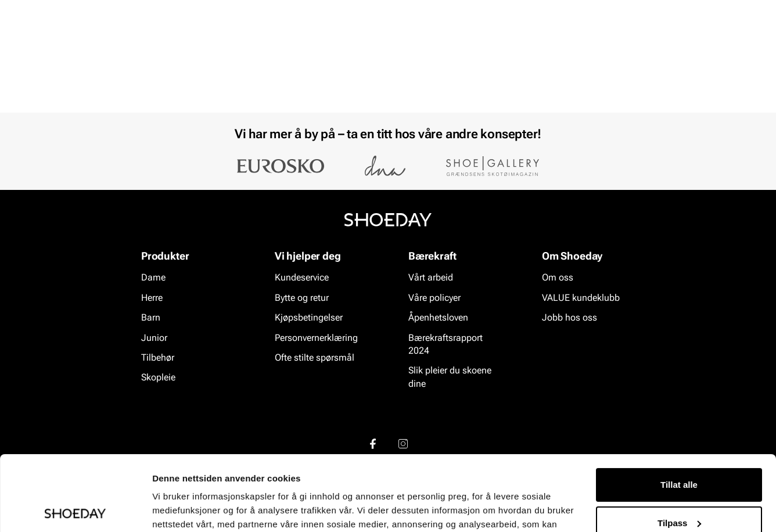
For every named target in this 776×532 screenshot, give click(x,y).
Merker (633, 76)
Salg (330, 76)
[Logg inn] (634, 43)
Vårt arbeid (431, 278)
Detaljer (168, 509)
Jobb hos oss (570, 317)
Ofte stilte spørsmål (315, 357)
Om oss (558, 278)
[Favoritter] (678, 43)
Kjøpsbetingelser (309, 317)
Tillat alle (679, 410)
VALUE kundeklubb (705, 76)
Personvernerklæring (316, 338)
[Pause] (737, 9)
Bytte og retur (302, 298)
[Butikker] (592, 43)
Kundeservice (302, 278)
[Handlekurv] (727, 43)
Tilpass (679, 447)
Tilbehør (158, 357)
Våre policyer (434, 298)
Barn (122, 76)
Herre (82, 76)
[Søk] (479, 41)
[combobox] (347, 41)
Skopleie (284, 76)
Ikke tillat (679, 486)
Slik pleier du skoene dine (450, 377)
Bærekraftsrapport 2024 (446, 344)
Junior (164, 76)
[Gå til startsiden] (82, 41)
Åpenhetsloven (438, 317)
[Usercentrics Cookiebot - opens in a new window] (75, 509)
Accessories (222, 76)
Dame (42, 76)
